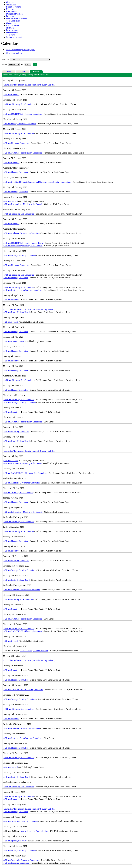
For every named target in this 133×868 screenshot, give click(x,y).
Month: (5, 64)
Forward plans (12, 30)
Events (36, 72)
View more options (14, 53)
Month (23, 72)
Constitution (11, 11)
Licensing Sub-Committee (19, 104)
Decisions (10, 16)
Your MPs (10, 35)
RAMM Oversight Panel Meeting (34, 651)
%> (30, 60)
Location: (6, 60)
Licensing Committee (16, 143)
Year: (22, 64)
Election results (13, 25)
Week (9, 72)
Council (11, 201)
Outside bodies (12, 32)
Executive (11, 95)
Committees (11, 23)
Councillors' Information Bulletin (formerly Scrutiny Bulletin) (29, 85)
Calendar (10, 2)
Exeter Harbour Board (16, 312)
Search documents (14, 7)
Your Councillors (13, 21)
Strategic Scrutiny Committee (20, 124)
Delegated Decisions (15, 14)
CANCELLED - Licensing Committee (23, 690)
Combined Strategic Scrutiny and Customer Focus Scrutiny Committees (37, 182)
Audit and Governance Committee (22, 233)
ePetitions (10, 28)
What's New (11, 4)
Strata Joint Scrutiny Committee (21, 821)
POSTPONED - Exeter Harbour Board (23, 243)
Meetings (10, 9)
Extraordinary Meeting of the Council (23, 204)
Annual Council (14, 341)
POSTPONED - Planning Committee (23, 114)
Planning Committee (16, 172)
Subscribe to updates (15, 37)
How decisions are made (16, 18)
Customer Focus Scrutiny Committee (23, 153)
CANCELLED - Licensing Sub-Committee (25, 473)
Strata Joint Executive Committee (21, 860)
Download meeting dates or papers (20, 50)
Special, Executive (15, 841)
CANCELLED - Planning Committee (23, 631)
